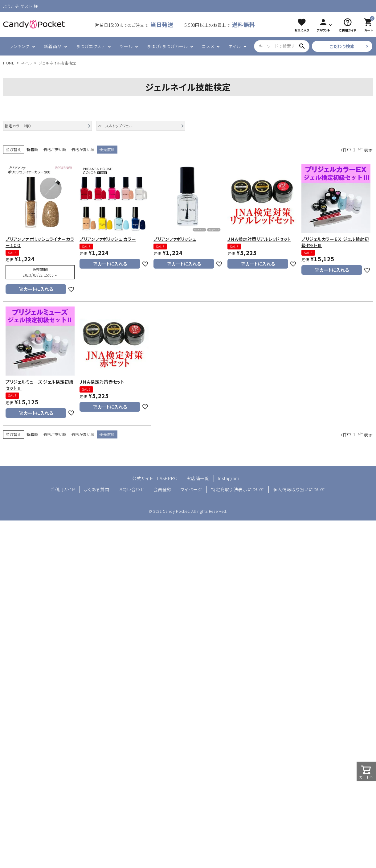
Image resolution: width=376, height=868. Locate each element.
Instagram (229, 478)
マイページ (192, 489)
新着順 (32, 149)
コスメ (208, 46)
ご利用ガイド (63, 489)
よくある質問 (97, 489)
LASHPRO (167, 478)
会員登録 (163, 489)
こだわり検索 (342, 46)
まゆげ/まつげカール (167, 46)
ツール (126, 46)
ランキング (19, 46)
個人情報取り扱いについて (299, 489)
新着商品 (53, 46)
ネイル (235, 46)
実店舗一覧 (198, 478)
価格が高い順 (83, 149)
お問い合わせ (131, 489)
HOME (9, 63)
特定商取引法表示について (238, 489)
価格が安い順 (55, 149)
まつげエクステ (91, 46)
